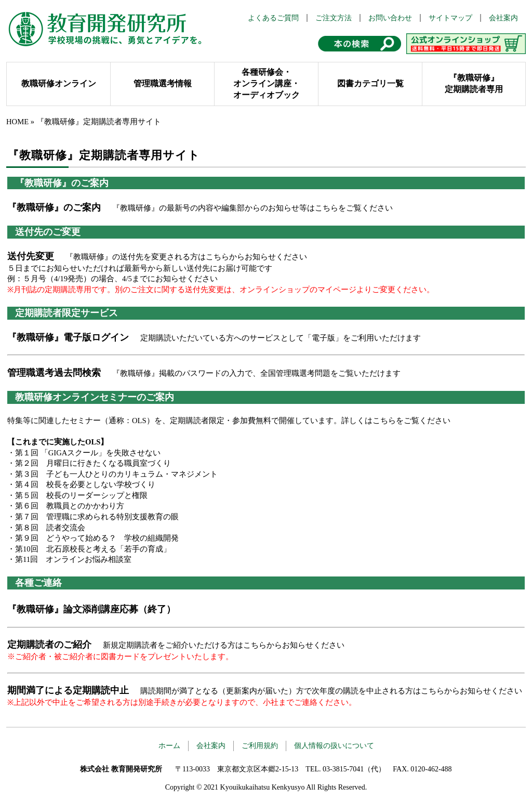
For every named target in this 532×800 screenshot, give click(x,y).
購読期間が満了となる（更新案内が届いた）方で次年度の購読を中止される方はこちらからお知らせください (331, 691)
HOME (17, 122)
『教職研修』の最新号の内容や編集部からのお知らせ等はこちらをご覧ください (252, 208)
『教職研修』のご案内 (54, 207)
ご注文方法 (334, 18)
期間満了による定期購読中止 (68, 690)
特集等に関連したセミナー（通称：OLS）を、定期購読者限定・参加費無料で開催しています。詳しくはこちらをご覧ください (229, 421)
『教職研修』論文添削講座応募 (73, 609)
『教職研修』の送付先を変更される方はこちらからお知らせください (186, 257)
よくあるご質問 (273, 18)
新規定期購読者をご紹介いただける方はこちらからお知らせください (224, 645)
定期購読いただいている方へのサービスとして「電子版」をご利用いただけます (281, 338)
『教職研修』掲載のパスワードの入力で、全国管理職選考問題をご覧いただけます (256, 373)
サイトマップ (450, 18)
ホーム (169, 746)
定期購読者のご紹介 (49, 645)
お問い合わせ (390, 18)
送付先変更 (31, 256)
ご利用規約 (260, 746)
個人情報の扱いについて (334, 746)
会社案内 (503, 18)
